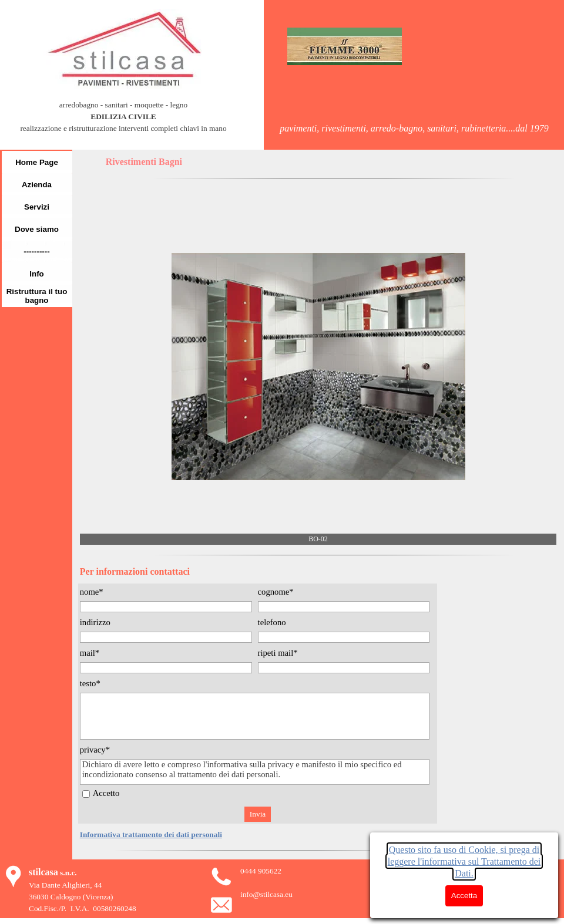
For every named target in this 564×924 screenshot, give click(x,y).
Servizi (37, 207)
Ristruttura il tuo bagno (37, 296)
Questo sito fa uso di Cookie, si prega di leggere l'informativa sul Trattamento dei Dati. (464, 861)
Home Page (37, 162)
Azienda (37, 185)
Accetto (106, 793)
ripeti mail (278, 653)
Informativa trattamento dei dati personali (151, 834)
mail (90, 653)
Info (36, 274)
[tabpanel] (123, 123)
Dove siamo (37, 229)
